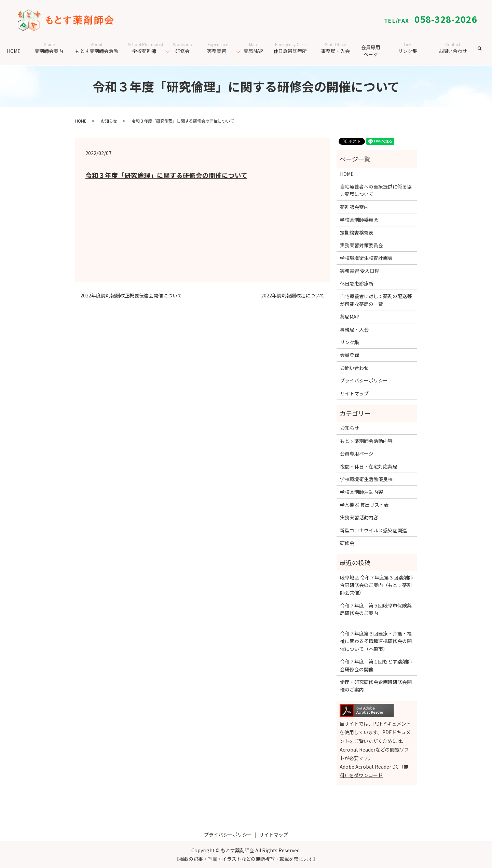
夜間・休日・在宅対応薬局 (369, 466)
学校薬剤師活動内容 (361, 492)
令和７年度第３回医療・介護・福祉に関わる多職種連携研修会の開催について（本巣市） (376, 641)
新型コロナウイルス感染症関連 (373, 530)
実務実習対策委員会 (361, 245)
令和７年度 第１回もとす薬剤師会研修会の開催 (376, 665)
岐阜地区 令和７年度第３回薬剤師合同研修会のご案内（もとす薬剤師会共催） (376, 585)
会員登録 (350, 355)
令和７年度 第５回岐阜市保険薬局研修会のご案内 (376, 613)
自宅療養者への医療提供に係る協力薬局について (376, 190)
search (484, 52)
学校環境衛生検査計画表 (366, 258)
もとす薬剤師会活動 (97, 48)
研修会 (183, 48)
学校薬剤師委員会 (359, 220)
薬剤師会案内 (49, 48)
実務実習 (218, 48)
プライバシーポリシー (364, 380)
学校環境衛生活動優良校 (366, 479)
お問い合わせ (453, 48)
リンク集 (408, 48)
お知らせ (109, 121)
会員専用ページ (371, 51)
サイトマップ (354, 393)
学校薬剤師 (146, 48)
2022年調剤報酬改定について (293, 296)
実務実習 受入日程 (360, 271)
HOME (14, 51)
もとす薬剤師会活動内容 (366, 441)
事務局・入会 (336, 48)
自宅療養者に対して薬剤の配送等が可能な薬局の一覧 (376, 300)
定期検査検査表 (357, 233)
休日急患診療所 (290, 48)
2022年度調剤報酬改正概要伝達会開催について (131, 296)
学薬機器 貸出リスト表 (364, 505)
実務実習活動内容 (359, 517)
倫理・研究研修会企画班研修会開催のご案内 (376, 686)
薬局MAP (253, 48)
